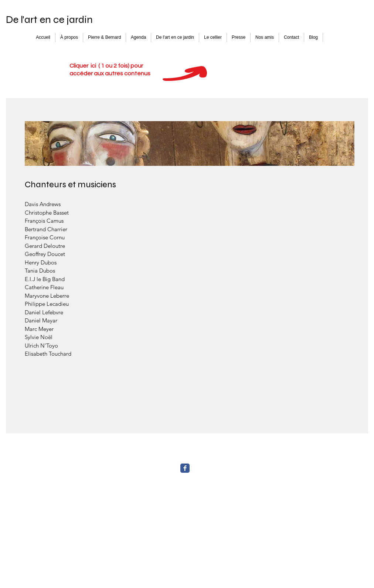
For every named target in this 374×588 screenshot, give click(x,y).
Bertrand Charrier (46, 229)
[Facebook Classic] (185, 468)
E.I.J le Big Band (45, 279)
